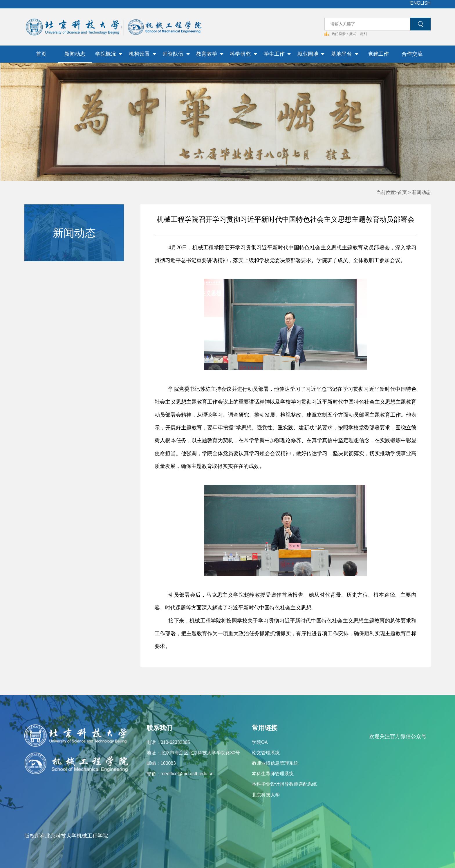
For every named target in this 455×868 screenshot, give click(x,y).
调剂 (363, 34)
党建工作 (378, 54)
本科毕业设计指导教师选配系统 (284, 784)
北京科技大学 (266, 795)
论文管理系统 (266, 753)
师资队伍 (176, 54)
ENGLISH (420, 3)
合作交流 (412, 54)
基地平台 (345, 54)
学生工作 (277, 54)
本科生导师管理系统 (273, 774)
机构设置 (142, 54)
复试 (353, 34)
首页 (41, 54)
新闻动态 (75, 54)
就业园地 (311, 54)
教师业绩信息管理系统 (275, 763)
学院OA (260, 742)
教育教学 (210, 54)
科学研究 (243, 54)
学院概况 (109, 54)
